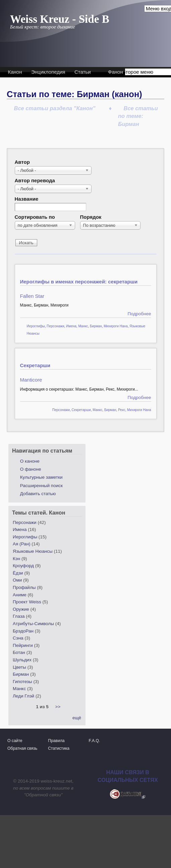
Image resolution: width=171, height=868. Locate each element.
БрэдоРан (23, 631)
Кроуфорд (23, 566)
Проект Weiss (27, 602)
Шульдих (22, 660)
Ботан (19, 652)
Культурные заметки (41, 477)
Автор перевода (35, 180)
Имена (71, 326)
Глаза (19, 616)
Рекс (122, 410)
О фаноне (31, 469)
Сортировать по (35, 217)
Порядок (91, 217)
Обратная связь (22, 748)
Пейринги (23, 645)
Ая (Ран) (22, 544)
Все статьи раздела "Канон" (55, 108)
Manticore (31, 380)
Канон (15, 72)
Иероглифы (36, 326)
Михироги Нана (116, 326)
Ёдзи (18, 573)
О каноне (30, 461)
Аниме (20, 595)
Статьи (83, 72)
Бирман (96, 326)
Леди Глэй (23, 696)
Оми (17, 580)
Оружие (21, 609)
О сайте (15, 741)
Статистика (59, 748)
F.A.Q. (95, 741)
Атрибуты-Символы (33, 624)
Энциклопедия (48, 72)
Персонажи (55, 326)
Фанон (116, 72)
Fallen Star (32, 296)
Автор (22, 162)
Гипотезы (22, 682)
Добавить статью (38, 494)
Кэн (16, 559)
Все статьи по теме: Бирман (138, 116)
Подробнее (139, 314)
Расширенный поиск (41, 486)
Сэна (18, 638)
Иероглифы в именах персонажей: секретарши (79, 282)
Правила (56, 741)
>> (58, 707)
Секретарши (35, 365)
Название (27, 199)
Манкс (83, 326)
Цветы (19, 667)
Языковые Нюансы (33, 551)
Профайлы (24, 587)
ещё (77, 718)
